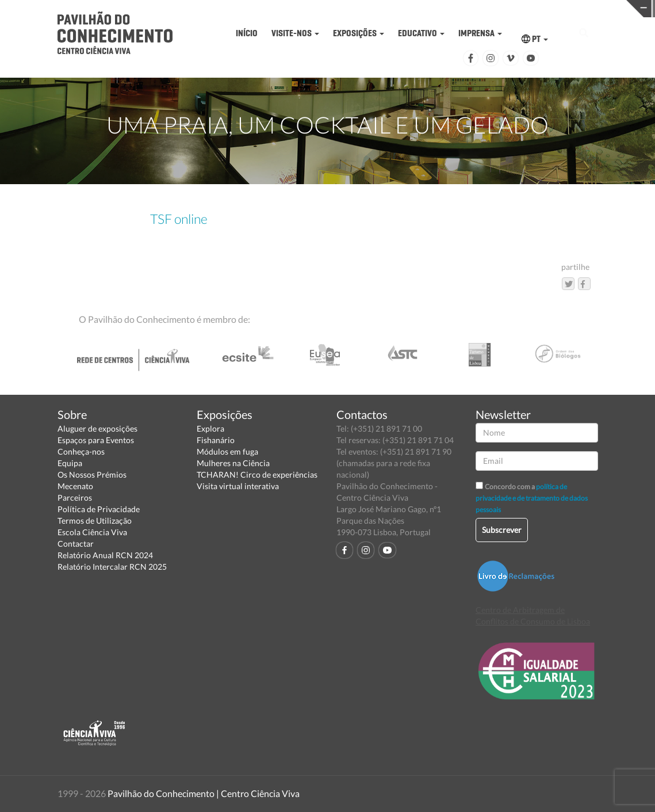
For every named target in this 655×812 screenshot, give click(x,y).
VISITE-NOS (295, 33)
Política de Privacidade (99, 509)
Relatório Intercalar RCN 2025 (112, 567)
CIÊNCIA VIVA (442, 8)
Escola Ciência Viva (92, 532)
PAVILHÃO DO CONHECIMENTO (300, 9)
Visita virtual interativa (238, 486)
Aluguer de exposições (97, 428)
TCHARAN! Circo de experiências (257, 474)
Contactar (76, 544)
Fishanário (216, 440)
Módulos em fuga (227, 451)
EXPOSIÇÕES (359, 33)
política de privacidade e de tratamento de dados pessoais (532, 498)
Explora (210, 428)
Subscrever (502, 530)
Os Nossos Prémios (92, 474)
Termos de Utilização (95, 521)
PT (535, 39)
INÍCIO (247, 33)
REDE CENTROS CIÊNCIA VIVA (584, 8)
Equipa (70, 463)
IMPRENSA (480, 33)
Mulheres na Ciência (233, 463)
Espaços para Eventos (96, 440)
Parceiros (75, 498)
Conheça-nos (81, 451)
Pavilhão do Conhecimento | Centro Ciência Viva (204, 793)
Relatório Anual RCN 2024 (105, 555)
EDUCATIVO (421, 33)
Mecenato (75, 486)
